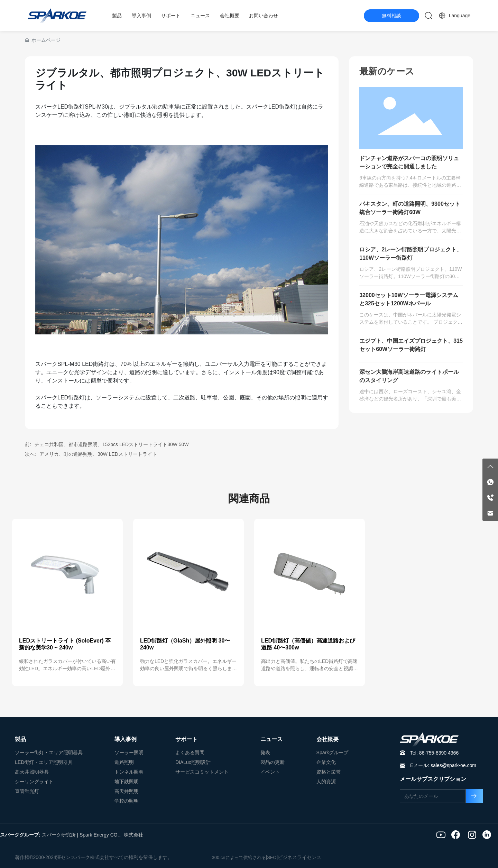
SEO (272, 857)
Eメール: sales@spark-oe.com (443, 765)
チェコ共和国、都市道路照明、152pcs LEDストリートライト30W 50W (112, 444)
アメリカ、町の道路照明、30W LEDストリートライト (98, 454)
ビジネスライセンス (299, 857)
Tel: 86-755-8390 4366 (434, 753)
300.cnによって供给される (239, 857)
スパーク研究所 (59, 835)
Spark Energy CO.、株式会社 (111, 835)
